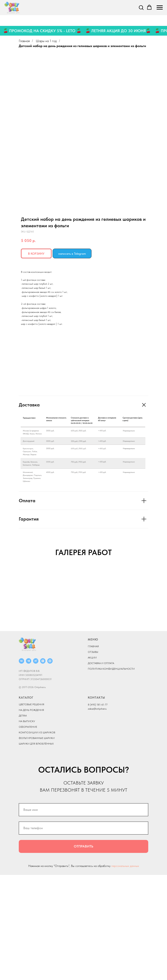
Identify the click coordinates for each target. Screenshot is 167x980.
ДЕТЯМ (23, 821)
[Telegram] (29, 766)
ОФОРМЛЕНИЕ (28, 832)
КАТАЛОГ (26, 803)
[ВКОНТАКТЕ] (21, 766)
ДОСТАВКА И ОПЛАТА (101, 768)
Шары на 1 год (46, 41)
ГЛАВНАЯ (93, 751)
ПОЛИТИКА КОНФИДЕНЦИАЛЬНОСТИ (111, 774)
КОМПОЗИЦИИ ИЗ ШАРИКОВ (37, 838)
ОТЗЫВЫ (93, 757)
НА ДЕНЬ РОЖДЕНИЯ (31, 815)
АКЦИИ (92, 763)
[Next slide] (158, 619)
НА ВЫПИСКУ (27, 827)
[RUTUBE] (36, 766)
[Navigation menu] (160, 8)
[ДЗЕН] (43, 766)
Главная (24, 41)
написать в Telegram (72, 254)
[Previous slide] (9, 619)
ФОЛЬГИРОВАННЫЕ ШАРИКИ (37, 843)
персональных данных (125, 971)
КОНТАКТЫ (96, 803)
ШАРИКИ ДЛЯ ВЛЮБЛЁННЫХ (36, 849)
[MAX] (50, 766)
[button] (141, 7)
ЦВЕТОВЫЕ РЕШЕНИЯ (32, 810)
